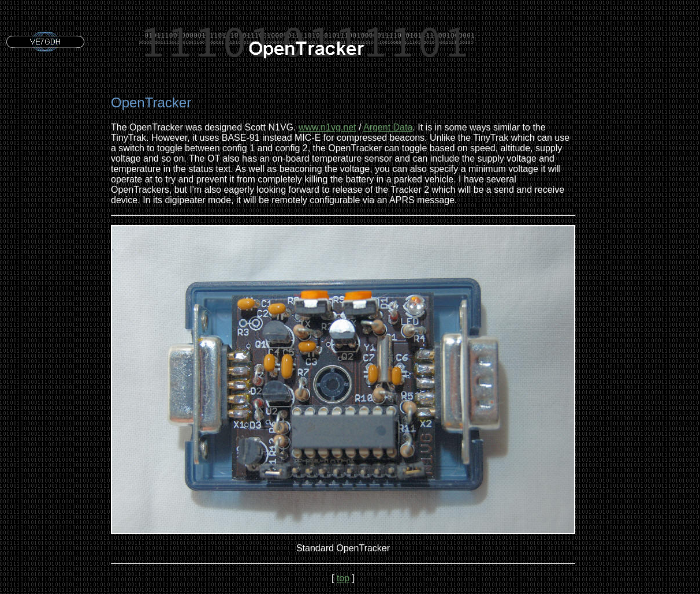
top (343, 578)
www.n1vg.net (327, 127)
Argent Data (388, 127)
